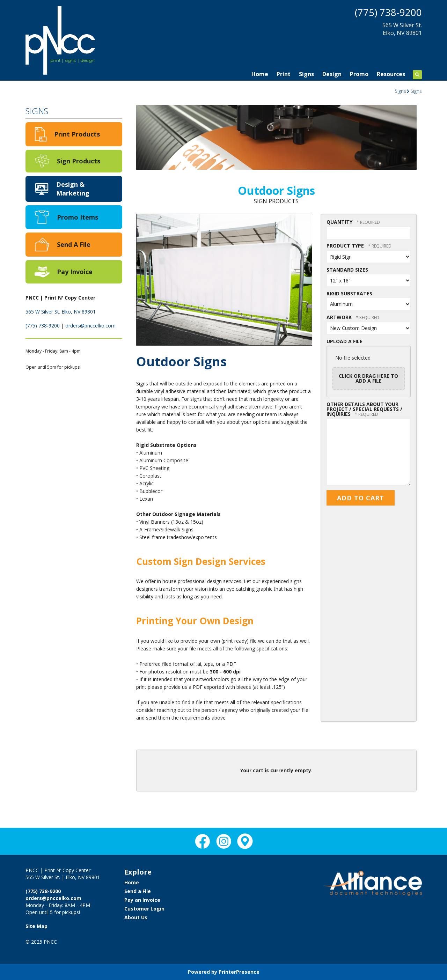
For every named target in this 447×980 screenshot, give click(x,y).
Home (260, 74)
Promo (359, 74)
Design (332, 74)
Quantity (339, 222)
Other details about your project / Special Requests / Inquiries (364, 409)
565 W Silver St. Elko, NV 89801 (61, 312)
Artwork (340, 317)
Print (284, 74)
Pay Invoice (75, 272)
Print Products (77, 134)
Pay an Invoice (142, 900)
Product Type (346, 246)
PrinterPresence (239, 972)
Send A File (74, 244)
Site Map (36, 926)
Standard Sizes (347, 270)
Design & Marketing (73, 189)
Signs (306, 74)
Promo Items (78, 217)
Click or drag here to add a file (368, 378)
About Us (136, 917)
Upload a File (345, 341)
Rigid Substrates (349, 293)
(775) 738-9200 (388, 12)
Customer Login (144, 909)
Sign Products (79, 161)
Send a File (138, 891)
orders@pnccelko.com (90, 326)
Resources (391, 74)
